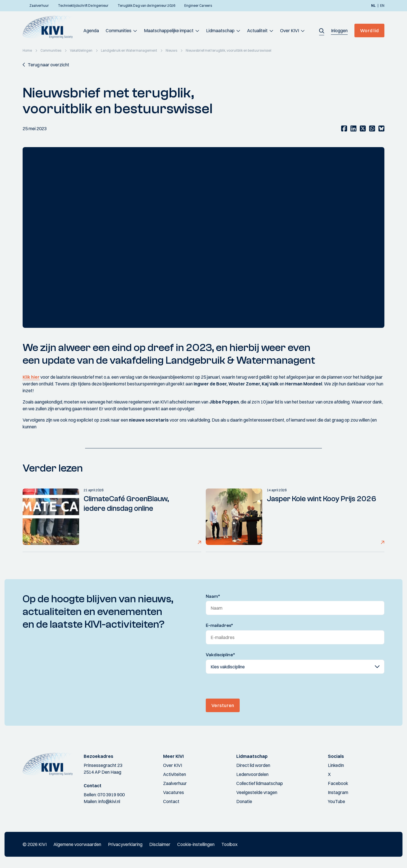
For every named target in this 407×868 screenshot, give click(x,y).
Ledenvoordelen (252, 774)
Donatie (244, 801)
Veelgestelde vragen (257, 792)
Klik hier (31, 377)
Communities (119, 30)
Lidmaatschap (220, 30)
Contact (171, 801)
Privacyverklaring (125, 844)
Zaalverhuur (175, 783)
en (382, 6)
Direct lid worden (253, 765)
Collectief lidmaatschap (260, 783)
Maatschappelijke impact (169, 30)
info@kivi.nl (109, 801)
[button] (322, 30)
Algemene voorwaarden (77, 844)
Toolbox (229, 844)
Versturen (223, 705)
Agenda (91, 30)
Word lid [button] (369, 30)
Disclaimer (160, 844)
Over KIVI (290, 30)
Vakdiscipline (220, 655)
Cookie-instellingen (196, 844)
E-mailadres (219, 625)
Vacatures (174, 792)
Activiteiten (175, 774)
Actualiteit (257, 30)
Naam (213, 596)
